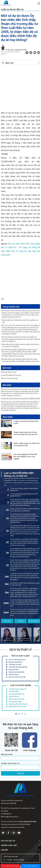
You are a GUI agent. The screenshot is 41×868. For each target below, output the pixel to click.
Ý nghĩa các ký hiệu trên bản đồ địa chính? (26, 422)
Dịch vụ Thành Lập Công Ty (17, 659)
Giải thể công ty (14, 674)
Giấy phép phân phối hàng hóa (18, 704)
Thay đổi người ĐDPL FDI (16, 694)
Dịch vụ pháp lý (21, 649)
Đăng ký (20, 773)
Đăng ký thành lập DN (15, 662)
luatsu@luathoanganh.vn (11, 817)
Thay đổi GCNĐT (14, 691)
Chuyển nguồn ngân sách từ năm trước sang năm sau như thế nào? (26, 433)
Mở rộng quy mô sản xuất (17, 699)
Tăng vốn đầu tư (14, 696)
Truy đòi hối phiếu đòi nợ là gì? (11, 375)
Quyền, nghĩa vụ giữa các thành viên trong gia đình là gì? (27, 444)
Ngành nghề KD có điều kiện (17, 706)
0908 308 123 (7, 814)
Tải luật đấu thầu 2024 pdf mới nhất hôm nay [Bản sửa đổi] (19, 321)
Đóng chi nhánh (14, 669)
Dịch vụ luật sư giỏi (20, 655)
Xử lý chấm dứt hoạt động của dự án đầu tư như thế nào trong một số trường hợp (20, 345)
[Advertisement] (20, 90)
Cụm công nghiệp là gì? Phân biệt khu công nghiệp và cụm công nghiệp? (25, 456)
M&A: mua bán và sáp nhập (17, 677)
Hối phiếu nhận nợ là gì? (9, 372)
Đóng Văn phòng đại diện (16, 672)
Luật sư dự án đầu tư (12, 9)
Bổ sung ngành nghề (15, 701)
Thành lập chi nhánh (15, 664)
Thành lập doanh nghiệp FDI (18, 689)
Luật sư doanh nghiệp (21, 685)
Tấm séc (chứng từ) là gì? (9, 378)
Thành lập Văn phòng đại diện (18, 667)
